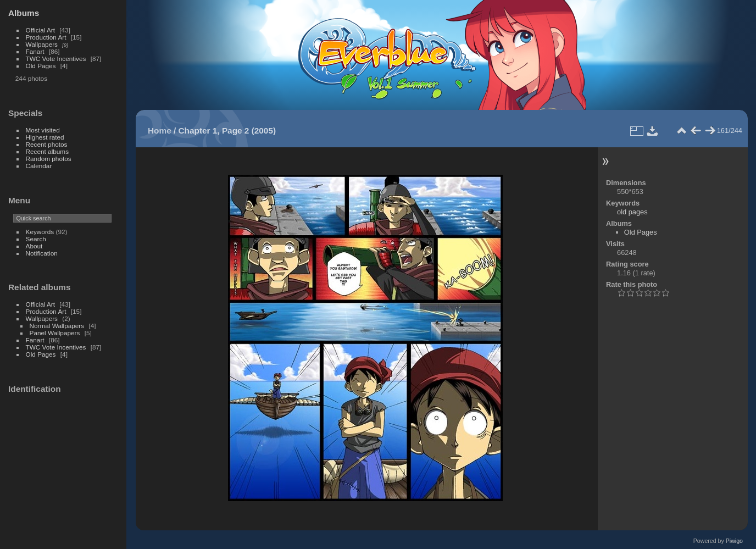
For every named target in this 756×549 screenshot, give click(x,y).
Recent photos (47, 144)
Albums (24, 13)
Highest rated (45, 137)
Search (36, 239)
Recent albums (47, 151)
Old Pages (41, 66)
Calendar (39, 166)
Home (160, 131)
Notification (42, 253)
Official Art (40, 30)
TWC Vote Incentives (56, 59)
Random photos (49, 159)
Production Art (46, 37)
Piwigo (734, 541)
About (34, 246)
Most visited (43, 130)
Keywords (40, 232)
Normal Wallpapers (57, 326)
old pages (632, 212)
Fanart (35, 51)
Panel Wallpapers (55, 333)
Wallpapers (42, 44)
